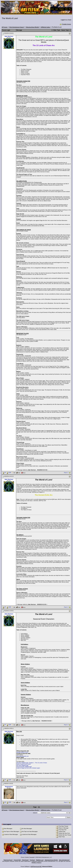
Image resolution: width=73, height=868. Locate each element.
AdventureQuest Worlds (51, 860)
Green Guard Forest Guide (24, 764)
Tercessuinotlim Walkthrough (24, 767)
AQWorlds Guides (45, 27)
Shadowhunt (9, 787)
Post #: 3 (66, 725)
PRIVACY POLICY (37, 863)
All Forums (5, 27)
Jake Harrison (9, 36)
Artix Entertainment (64, 860)
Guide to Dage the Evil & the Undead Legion (28, 768)
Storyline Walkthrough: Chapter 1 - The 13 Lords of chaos (32, 763)
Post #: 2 (66, 607)
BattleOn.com (40, 860)
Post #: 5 (66, 802)
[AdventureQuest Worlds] (32, 27)
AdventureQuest (8, 860)
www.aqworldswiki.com (23, 756)
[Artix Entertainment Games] (17, 27)
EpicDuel (32, 860)
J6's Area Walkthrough (22, 765)
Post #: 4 (66, 780)
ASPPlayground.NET (36, 866)
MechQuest (25, 860)
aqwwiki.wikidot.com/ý (22, 752)
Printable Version (65, 24)
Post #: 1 (66, 473)
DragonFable (17, 860)
